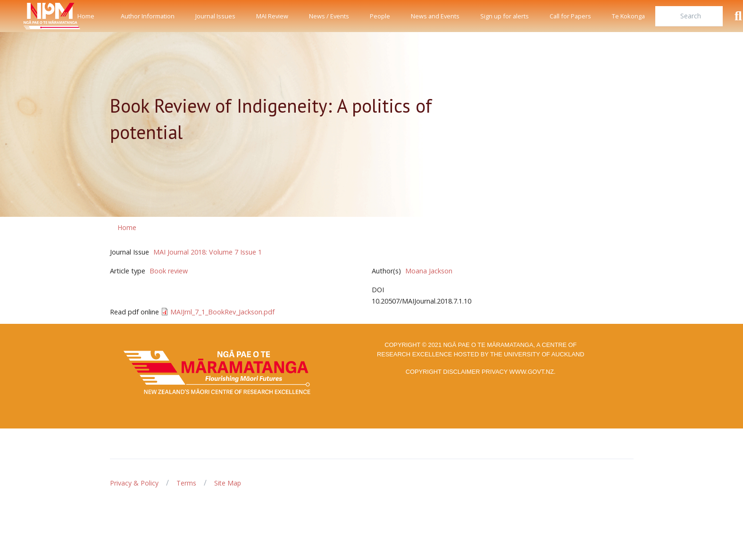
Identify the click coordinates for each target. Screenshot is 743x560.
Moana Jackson (429, 271)
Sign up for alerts (505, 16)
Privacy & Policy (134, 483)
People (380, 16)
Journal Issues (215, 16)
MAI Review (272, 16)
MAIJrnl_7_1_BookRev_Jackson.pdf (222, 312)
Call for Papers (570, 16)
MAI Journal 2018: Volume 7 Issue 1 (208, 252)
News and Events (435, 16)
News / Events (329, 16)
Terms (186, 483)
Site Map (228, 483)
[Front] (28, 16)
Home (86, 16)
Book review (169, 271)
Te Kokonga (628, 16)
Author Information (148, 16)
